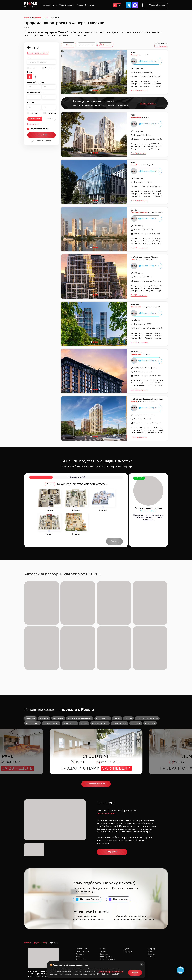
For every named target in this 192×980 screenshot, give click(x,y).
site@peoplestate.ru (151, 951)
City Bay (134, 210)
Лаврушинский (103, 673)
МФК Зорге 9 (136, 352)
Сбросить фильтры (42, 141)
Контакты (80, 908)
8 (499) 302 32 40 (36, 941)
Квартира (34, 68)
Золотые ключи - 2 (100, 677)
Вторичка (49, 119)
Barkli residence (70, 677)
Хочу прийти (112, 806)
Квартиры (104, 908)
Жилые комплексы (67, 5)
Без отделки (51, 113)
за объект (41, 83)
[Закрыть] (142, 964)
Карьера (79, 916)
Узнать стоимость (148, 103)
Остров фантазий (51, 677)
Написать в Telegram (148, 511)
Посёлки (151, 908)
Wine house (136, 677)
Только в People (86, 45)
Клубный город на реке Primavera (145, 257)
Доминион (44, 673)
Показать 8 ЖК (42, 135)
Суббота (128, 673)
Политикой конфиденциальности (110, 972)
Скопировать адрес (106, 768)
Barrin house (58, 673)
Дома (150, 906)
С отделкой (35, 113)
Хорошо (135, 973)
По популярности (161, 46)
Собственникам (83, 906)
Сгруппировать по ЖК (39, 129)
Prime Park (135, 305)
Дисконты (105, 45)
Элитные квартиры (49, 5)
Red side (84, 677)
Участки (151, 911)
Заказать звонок (36, 947)
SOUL (133, 53)
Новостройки (106, 911)
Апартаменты (50, 68)
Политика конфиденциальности (37, 958)
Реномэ (117, 673)
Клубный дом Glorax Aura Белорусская (147, 399)
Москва (27, 7)
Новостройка (34, 119)
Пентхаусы (90, 5)
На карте (68, 45)
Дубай (34, 7)
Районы (80, 5)
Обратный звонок (155, 5)
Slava (133, 163)
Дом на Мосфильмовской (147, 673)
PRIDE (133, 115)
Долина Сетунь (33, 677)
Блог (78, 911)
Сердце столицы (120, 677)
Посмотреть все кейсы (96, 738)
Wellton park (150, 677)
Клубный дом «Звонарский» (80, 673)
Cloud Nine (30, 673)
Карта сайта (81, 914)
